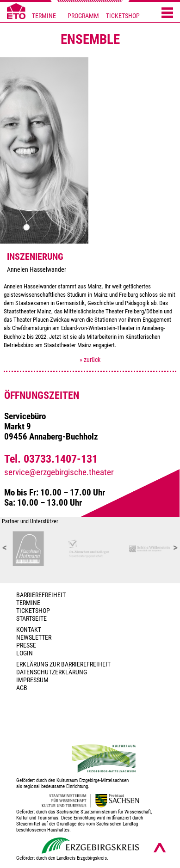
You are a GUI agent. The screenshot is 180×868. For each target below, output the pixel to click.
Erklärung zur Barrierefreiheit (63, 664)
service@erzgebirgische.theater (59, 472)
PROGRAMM (83, 16)
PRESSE (26, 645)
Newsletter (34, 638)
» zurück (90, 360)
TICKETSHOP (123, 16)
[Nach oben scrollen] (160, 848)
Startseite (31, 619)
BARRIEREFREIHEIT (41, 595)
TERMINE (44, 16)
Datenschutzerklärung (52, 672)
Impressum (32, 680)
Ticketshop (33, 611)
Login (25, 653)
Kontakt (29, 630)
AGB (22, 688)
